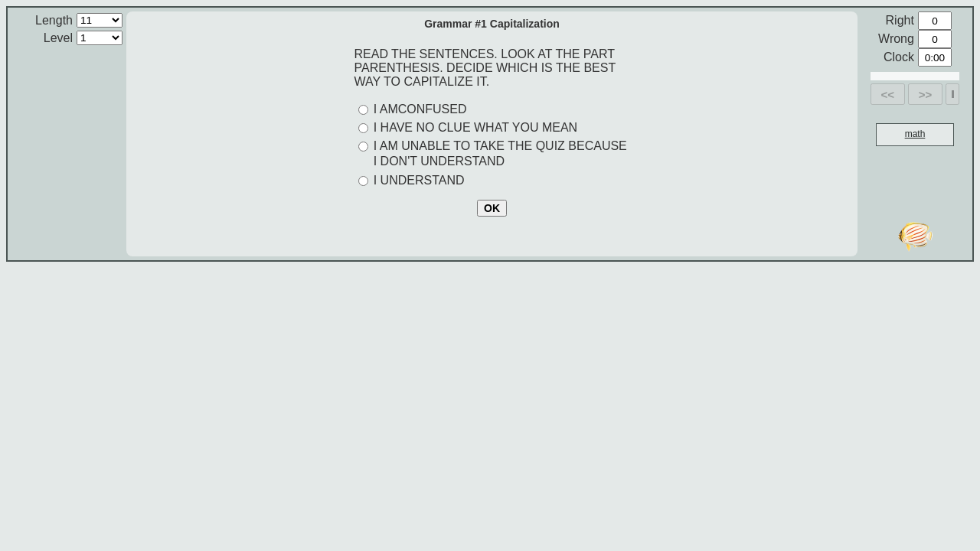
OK (492, 208)
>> (926, 95)
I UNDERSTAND (419, 180)
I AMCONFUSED (420, 109)
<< (888, 95)
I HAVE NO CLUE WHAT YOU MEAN (475, 127)
